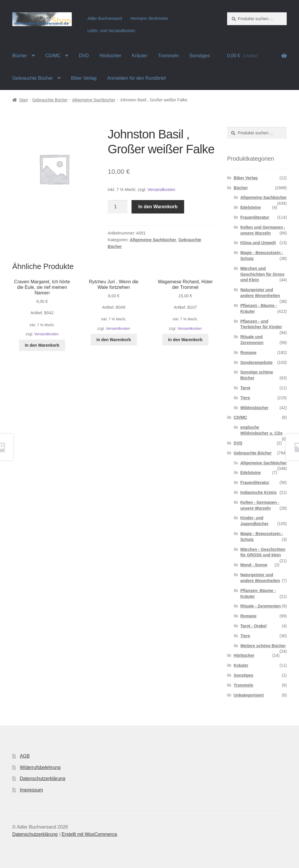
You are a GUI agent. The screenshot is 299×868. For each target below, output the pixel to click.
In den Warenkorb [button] (42, 345)
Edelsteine (250, 207)
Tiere (245, 398)
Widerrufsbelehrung (40, 767)
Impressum (31, 790)
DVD (84, 56)
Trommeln (168, 56)
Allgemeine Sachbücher (94, 100)
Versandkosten (161, 190)
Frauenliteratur (255, 217)
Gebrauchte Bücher (33, 78)
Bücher (20, 56)
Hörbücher (110, 56)
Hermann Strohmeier (149, 18)
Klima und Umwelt (258, 243)
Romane (248, 353)
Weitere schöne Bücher (263, 646)
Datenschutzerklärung (43, 778)
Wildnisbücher (254, 408)
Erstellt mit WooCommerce (89, 834)
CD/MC (53, 56)
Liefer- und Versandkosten (111, 31)
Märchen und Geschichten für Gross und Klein (262, 274)
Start (23, 100)
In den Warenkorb (158, 207)
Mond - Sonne (254, 565)
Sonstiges (200, 56)
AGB (25, 756)
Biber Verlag (84, 78)
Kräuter (139, 56)
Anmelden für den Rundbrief (136, 78)
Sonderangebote (256, 362)
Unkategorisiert (249, 695)
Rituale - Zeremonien (260, 606)
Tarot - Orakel (253, 626)
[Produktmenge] (118, 207)
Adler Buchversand (105, 18)
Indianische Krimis (258, 492)
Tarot (245, 388)
